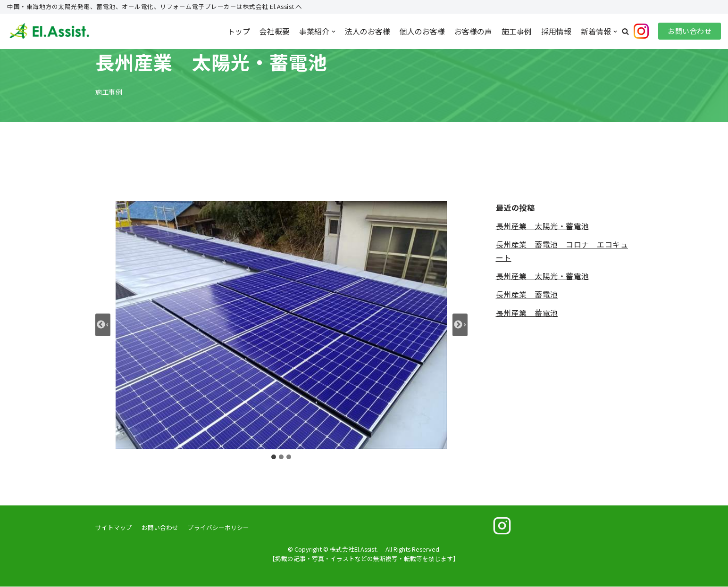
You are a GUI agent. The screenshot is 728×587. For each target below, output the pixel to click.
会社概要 (275, 31)
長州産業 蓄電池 (527, 295)
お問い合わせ (690, 31)
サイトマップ (114, 528)
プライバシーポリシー (218, 528)
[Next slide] (460, 325)
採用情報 (556, 31)
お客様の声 (473, 31)
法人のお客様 (368, 31)
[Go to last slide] (103, 325)
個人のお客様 (422, 31)
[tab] (274, 457)
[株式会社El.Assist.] (50, 32)
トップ (239, 31)
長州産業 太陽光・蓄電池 (543, 226)
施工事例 (517, 31)
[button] (625, 31)
